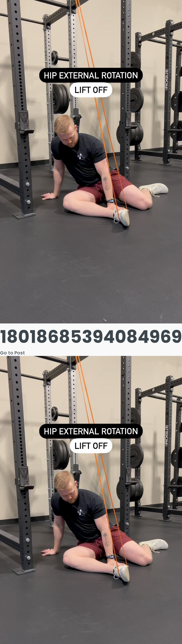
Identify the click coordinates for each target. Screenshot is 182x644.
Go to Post (12, 353)
